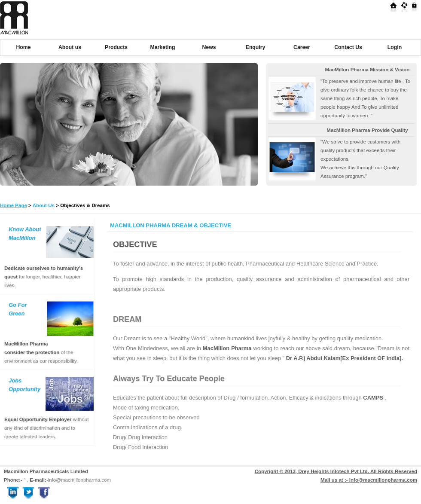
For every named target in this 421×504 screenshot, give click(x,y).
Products (116, 47)
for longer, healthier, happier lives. (44, 277)
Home (24, 47)
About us (70, 47)
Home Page (14, 205)
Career (302, 47)
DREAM (127, 319)
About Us (44, 205)
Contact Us (348, 47)
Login (395, 47)
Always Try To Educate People (169, 379)
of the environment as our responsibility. (41, 352)
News (209, 47)
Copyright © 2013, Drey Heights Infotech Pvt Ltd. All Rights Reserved (336, 471)
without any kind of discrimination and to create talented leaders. (46, 428)
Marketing (163, 47)
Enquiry (256, 47)
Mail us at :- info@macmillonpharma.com (369, 480)
